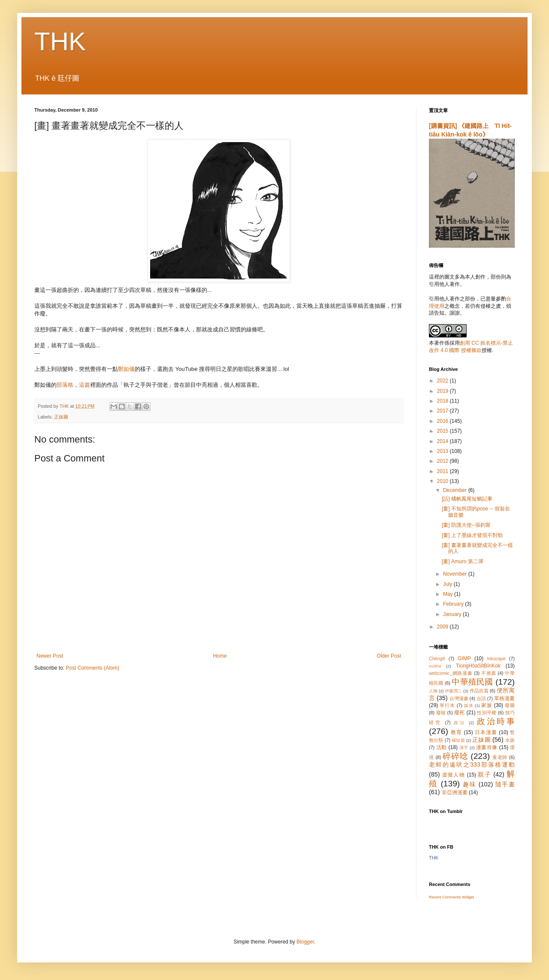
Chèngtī (437, 658)
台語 (481, 698)
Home (220, 656)
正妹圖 (61, 417)
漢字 (464, 748)
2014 (443, 441)
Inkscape (496, 658)
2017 (443, 411)
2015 (443, 431)
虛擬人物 (454, 775)
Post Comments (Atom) (92, 668)
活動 (442, 747)
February (454, 604)
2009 (443, 627)
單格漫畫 (504, 698)
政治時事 (496, 721)
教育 (456, 732)
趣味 (469, 784)
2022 (443, 381)
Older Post (389, 656)
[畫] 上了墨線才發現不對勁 (472, 535)
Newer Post (50, 656)
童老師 (500, 757)
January (453, 614)
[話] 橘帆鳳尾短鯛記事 (467, 499)
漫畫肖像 (487, 747)
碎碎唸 (455, 756)
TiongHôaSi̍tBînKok (478, 666)
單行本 (447, 705)
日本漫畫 (486, 732)
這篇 (84, 385)
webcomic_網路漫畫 (451, 673)
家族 (487, 705)
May (449, 594)
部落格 (65, 385)
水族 (510, 740)
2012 (443, 461)
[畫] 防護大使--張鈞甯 (466, 525)
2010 (443, 481)
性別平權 (487, 713)
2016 (443, 421)
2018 (443, 401)
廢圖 (510, 705)
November (456, 574)
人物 (433, 691)
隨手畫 (505, 784)
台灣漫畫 (459, 698)
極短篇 (458, 740)
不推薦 (489, 673)
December (456, 490)
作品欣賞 (479, 691)
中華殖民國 (472, 682)
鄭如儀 (126, 369)
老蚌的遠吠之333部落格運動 (472, 765)
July (448, 584)
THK (60, 41)
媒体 (469, 705)
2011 (443, 471)
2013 (443, 451)
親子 (484, 774)
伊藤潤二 (453, 691)
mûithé (435, 666)
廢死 (460, 713)
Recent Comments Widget (451, 897)
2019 (443, 391)
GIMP (464, 658)
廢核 (441, 713)
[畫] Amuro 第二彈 (463, 561)
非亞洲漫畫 (455, 792)
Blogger (305, 942)
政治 (460, 723)
